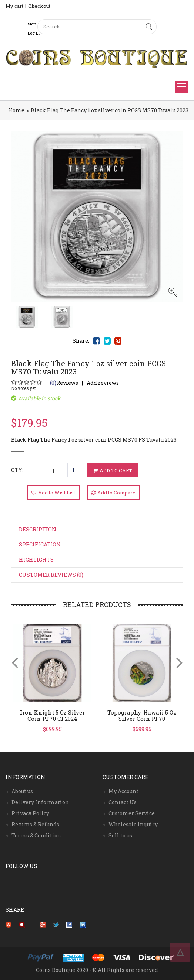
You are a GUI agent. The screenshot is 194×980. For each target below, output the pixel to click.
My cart (14, 6)
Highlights (36, 560)
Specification (40, 544)
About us (22, 791)
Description (38, 529)
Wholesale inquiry (133, 824)
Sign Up (35, 24)
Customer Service (132, 813)
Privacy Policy (30, 813)
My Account (123, 791)
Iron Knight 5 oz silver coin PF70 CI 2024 (52, 715)
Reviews (64, 383)
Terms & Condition (36, 835)
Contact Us (123, 802)
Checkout (39, 6)
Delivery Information (40, 802)
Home (16, 110)
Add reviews (103, 383)
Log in (34, 33)
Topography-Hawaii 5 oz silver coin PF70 (142, 715)
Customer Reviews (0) (51, 575)
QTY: (17, 470)
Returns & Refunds (35, 824)
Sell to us (120, 835)
